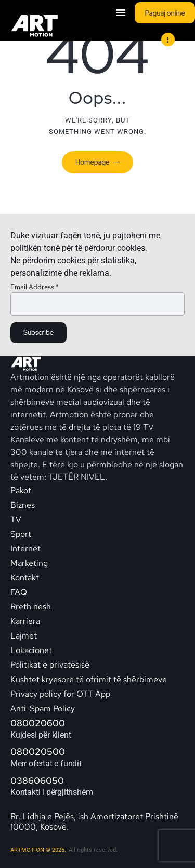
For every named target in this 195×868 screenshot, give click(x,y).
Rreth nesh (31, 607)
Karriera (25, 621)
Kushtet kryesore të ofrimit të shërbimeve (89, 679)
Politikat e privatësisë (50, 665)
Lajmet (24, 636)
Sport (21, 534)
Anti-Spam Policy (43, 708)
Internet (25, 548)
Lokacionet (31, 650)
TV (16, 519)
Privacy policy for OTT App (60, 694)
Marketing (29, 563)
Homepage (93, 162)
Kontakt (26, 578)
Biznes (23, 505)
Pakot (21, 490)
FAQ (19, 592)
